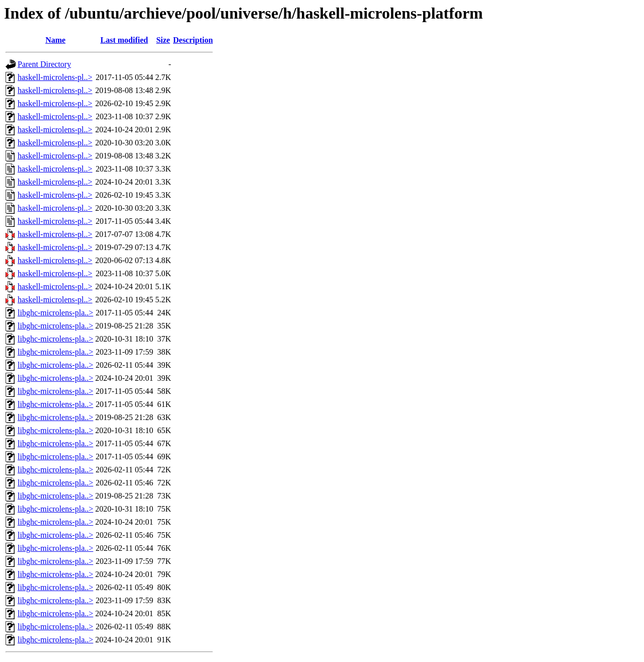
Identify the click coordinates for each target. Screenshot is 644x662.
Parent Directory (44, 64)
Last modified (125, 40)
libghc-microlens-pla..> (55, 313)
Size (163, 40)
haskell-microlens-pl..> (55, 77)
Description (193, 40)
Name (55, 40)
